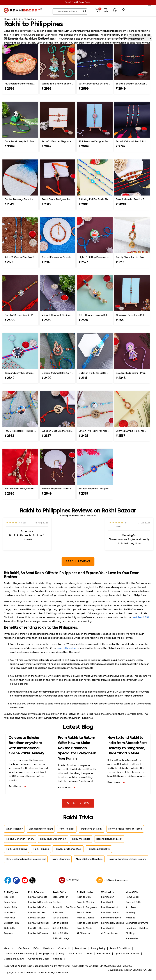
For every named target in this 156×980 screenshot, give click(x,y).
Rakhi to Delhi (84, 897)
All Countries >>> (110, 933)
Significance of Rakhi (41, 829)
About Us (9, 949)
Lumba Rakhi (11, 907)
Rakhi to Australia (110, 907)
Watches (130, 918)
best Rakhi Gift (141, 617)
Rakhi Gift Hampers (38, 928)
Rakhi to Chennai (86, 918)
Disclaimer (81, 949)
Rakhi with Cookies (38, 933)
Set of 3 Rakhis (60, 923)
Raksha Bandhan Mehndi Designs (128, 859)
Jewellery (130, 913)
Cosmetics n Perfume (137, 923)
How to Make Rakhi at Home (125, 829)
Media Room (75, 954)
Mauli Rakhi (10, 913)
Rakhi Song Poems (16, 849)
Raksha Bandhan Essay (109, 839)
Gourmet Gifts (133, 902)
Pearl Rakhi (10, 918)
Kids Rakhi (9, 897)
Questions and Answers (127, 954)
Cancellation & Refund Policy (19, 954)
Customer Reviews (14, 959)
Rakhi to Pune (84, 913)
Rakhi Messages (81, 839)
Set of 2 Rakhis (60, 918)
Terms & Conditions (120, 949)
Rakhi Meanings (61, 859)
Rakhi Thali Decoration (53, 839)
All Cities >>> (83, 933)
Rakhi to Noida (85, 928)
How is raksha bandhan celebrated (26, 859)
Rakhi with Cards (37, 918)
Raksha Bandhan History (20, 839)
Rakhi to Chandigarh (87, 923)
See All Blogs (78, 803)
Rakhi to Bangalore (87, 907)
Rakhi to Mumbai (86, 902)
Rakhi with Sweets (38, 897)
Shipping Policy (47, 954)
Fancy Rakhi (10, 902)
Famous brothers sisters (68, 849)
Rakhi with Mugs (61, 939)
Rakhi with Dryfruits (38, 907)
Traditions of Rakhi (91, 829)
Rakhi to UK (107, 902)
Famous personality (99, 849)
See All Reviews (78, 562)
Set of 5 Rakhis (60, 933)
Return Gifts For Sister (64, 907)
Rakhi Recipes (67, 829)
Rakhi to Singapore (111, 918)
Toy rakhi (9, 933)
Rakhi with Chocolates (40, 902)
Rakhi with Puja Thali (39, 923)
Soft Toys (131, 907)
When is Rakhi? (14, 829)
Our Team (24, 949)
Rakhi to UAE (108, 928)
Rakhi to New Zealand (113, 923)
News (90, 954)
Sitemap (58, 959)
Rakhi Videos (104, 954)
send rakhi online (66, 648)
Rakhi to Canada (110, 913)
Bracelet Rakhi (12, 923)
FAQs (36, 949)
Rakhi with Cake (36, 913)
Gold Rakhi (10, 928)
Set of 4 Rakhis (60, 928)
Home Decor (132, 897)
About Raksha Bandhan (89, 859)
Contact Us (64, 949)
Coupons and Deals (39, 959)
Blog (62, 954)
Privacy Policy (98, 949)
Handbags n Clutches (137, 928)
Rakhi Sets (58, 913)
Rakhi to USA (108, 897)
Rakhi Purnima (41, 849)
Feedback (49, 949)
